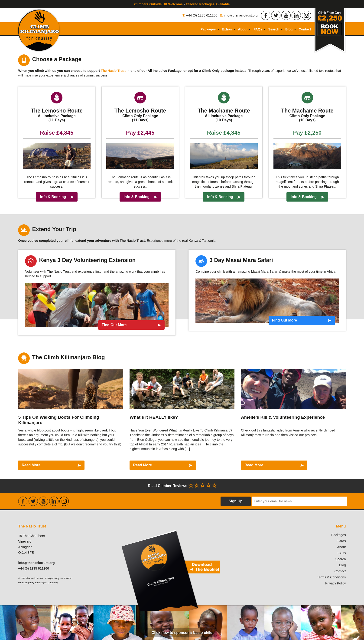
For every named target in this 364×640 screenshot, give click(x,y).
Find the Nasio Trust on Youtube (286, 15)
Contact (305, 29)
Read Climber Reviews (182, 485)
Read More (31, 465)
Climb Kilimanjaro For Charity (40, 31)
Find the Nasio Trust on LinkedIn (296, 15)
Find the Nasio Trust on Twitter (276, 15)
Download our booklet (171, 563)
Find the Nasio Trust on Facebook (266, 15)
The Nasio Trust (113, 71)
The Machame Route (224, 111)
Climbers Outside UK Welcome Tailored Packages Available (182, 4)
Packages (207, 29)
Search (273, 29)
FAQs (257, 29)
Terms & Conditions (331, 577)
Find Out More (111, 325)
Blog (289, 29)
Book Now (330, 31)
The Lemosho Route (57, 111)
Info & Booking (53, 197)
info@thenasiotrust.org (241, 15)
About (242, 29)
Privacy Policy (335, 583)
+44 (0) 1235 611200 (202, 15)
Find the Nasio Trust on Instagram (306, 15)
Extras (226, 29)
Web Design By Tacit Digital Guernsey (38, 582)
